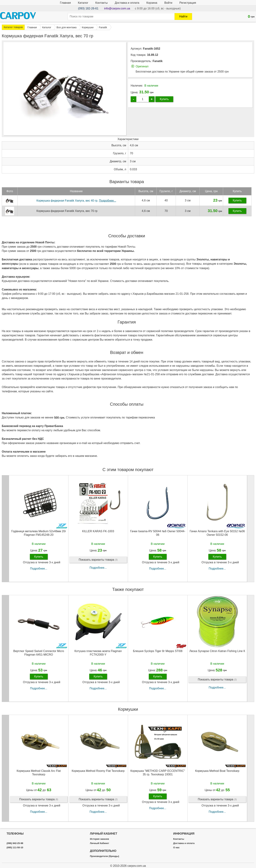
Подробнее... (39, 569)
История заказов (99, 839)
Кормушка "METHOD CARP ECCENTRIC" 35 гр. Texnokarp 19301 (158, 773)
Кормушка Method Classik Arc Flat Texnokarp (39, 773)
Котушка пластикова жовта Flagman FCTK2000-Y (98, 653)
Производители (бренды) (105, 856)
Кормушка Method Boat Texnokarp (217, 771)
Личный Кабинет (100, 843)
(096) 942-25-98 (15, 843)
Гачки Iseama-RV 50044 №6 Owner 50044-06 (158, 533)
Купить (164, 99)
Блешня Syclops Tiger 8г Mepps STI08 (158, 651)
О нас (176, 848)
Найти (183, 16)
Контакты (101, 3)
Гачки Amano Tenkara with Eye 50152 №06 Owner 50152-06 (217, 533)
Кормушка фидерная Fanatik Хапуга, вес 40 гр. (76, 201)
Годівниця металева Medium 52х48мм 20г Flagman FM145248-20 (39, 533)
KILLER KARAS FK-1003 (98, 531)
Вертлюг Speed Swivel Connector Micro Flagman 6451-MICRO (39, 653)
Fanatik (158, 61)
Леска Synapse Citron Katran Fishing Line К (217, 651)
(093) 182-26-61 (88, 8)
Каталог (83, 3)
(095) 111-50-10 (15, 848)
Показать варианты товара (98, 560)
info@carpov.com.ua (117, 8)
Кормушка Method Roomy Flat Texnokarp (98, 771)
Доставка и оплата (127, 3)
